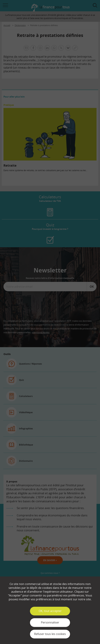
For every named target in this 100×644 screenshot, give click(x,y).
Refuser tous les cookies (50, 634)
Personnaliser (50, 622)
